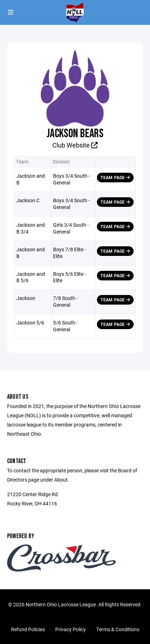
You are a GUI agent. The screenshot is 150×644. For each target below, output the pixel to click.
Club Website (75, 145)
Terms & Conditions (118, 629)
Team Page (115, 177)
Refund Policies (28, 629)
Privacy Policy (71, 629)
